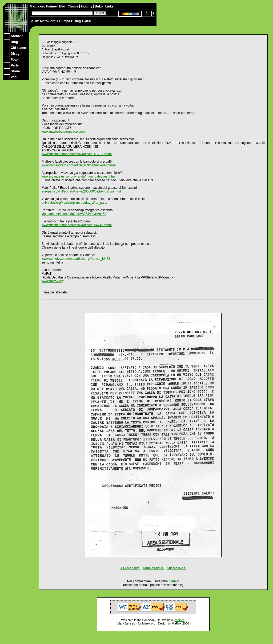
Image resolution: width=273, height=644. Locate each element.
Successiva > (176, 568)
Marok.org (48, 21)
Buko (99, 6)
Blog (77, 21)
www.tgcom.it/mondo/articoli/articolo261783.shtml (77, 154)
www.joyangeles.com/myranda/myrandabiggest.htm (78, 176)
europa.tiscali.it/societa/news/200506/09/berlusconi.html (81, 191)
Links (109, 6)
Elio (63, 6)
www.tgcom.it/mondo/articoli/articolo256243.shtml (77, 225)
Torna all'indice (153, 568)
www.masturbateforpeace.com (63, 132)
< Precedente (130, 568)
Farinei (52, 6)
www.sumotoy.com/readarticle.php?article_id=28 (76, 259)
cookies (179, 620)
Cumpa (65, 21)
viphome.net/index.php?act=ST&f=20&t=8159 (74, 214)
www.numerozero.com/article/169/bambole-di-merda (79, 165)
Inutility (87, 6)
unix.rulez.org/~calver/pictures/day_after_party (74, 203)
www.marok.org (53, 281)
